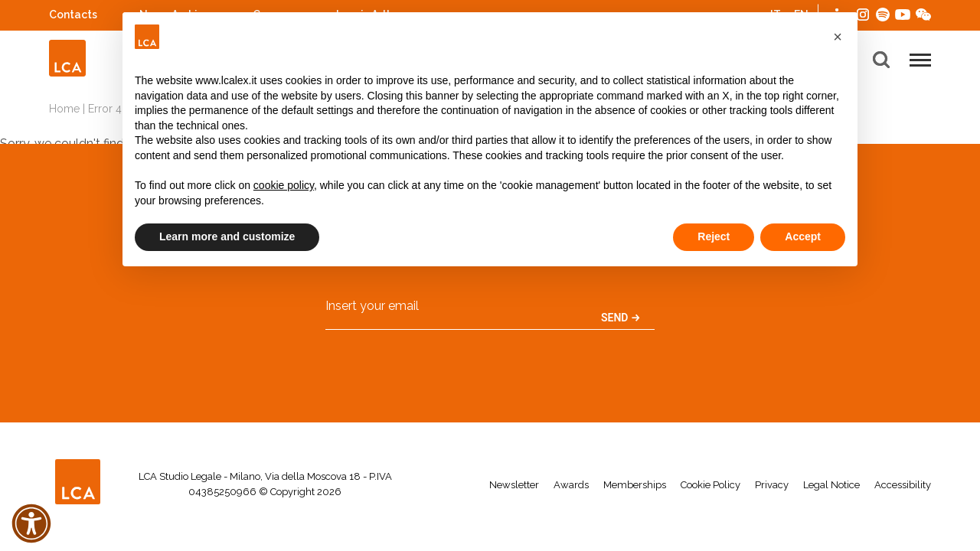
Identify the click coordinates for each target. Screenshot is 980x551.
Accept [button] (803, 236)
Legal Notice (831, 485)
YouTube (903, 15)
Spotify (883, 13)
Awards (571, 485)
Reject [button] (714, 236)
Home (64, 109)
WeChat (923, 13)
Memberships (635, 485)
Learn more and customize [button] (227, 236)
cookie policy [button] (284, 185)
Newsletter (514, 485)
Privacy (772, 485)
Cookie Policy (710, 485)
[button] (838, 37)
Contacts (73, 15)
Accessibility (903, 485)
